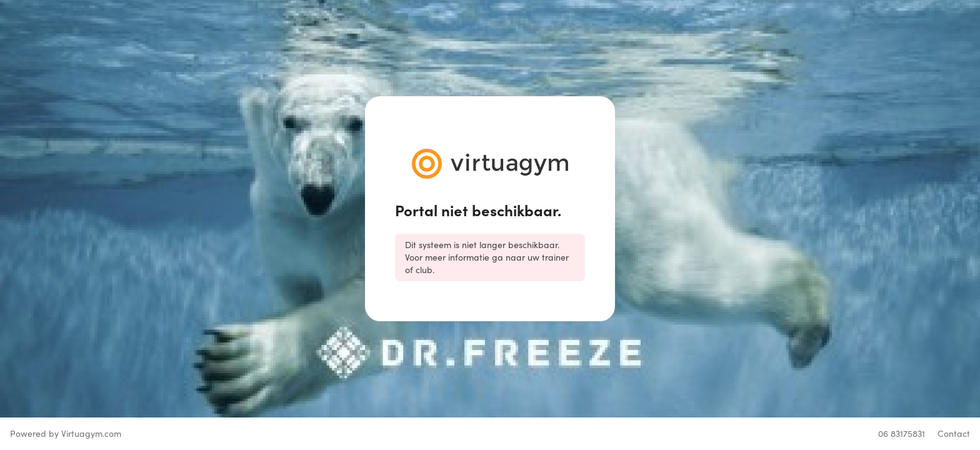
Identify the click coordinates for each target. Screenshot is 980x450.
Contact (954, 433)
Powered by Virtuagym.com (66, 433)
